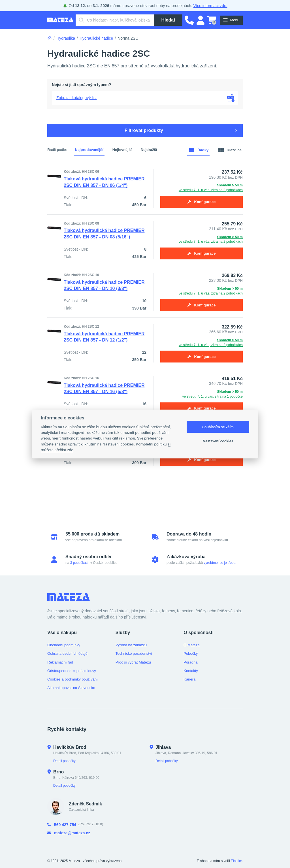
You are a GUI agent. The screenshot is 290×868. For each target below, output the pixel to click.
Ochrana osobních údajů (67, 653)
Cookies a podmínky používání (72, 679)
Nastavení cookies (218, 441)
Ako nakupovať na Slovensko (71, 688)
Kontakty (191, 671)
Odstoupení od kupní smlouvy (72, 671)
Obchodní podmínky (64, 645)
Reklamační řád (60, 662)
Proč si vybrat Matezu (133, 662)
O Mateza (191, 645)
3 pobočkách (80, 563)
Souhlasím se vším (218, 427)
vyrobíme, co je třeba (219, 563)
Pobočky (191, 653)
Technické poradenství (134, 653)
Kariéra (189, 679)
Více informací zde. (210, 6)
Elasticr (236, 861)
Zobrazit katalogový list (76, 98)
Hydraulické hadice (96, 38)
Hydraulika (66, 38)
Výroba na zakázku (131, 645)
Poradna (190, 662)
